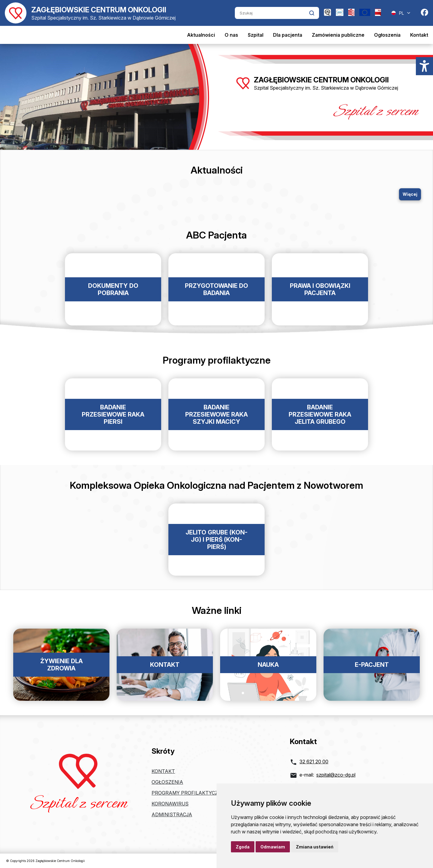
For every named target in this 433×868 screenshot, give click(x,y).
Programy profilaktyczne (188, 793)
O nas (231, 35)
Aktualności (201, 35)
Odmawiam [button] (273, 847)
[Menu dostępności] (424, 66)
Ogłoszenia (387, 35)
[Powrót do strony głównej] (90, 13)
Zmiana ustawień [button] (315, 847)
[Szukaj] (272, 13)
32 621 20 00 (314, 762)
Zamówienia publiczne (338, 35)
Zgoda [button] (243, 847)
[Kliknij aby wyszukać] (312, 13)
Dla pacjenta (288, 35)
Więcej (410, 194)
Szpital (256, 35)
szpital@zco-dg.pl (336, 775)
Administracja (172, 814)
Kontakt (419, 35)
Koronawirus (170, 804)
